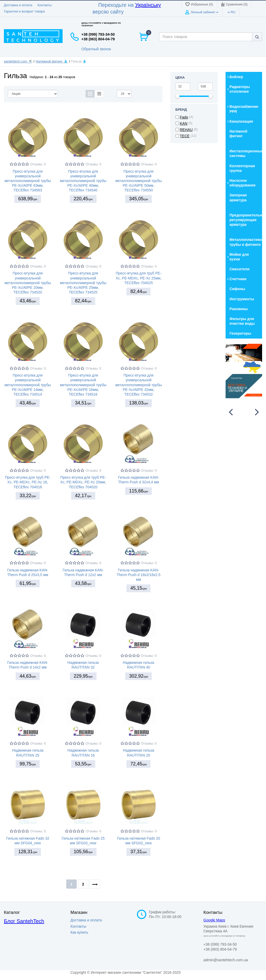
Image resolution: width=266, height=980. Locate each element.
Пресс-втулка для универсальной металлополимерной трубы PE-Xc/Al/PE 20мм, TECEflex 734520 (28, 283)
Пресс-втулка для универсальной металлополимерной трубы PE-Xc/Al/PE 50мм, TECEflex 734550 (138, 181)
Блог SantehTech (24, 921)
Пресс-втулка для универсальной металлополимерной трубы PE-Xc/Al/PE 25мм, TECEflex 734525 (83, 283)
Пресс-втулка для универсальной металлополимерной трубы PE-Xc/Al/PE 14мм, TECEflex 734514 (28, 385)
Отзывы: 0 (38, 164)
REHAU (186, 130)
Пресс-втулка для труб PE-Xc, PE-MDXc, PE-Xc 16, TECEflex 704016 (28, 482)
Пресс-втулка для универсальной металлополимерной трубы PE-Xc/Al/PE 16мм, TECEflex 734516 (83, 385)
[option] (244, 371)
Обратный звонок (96, 49)
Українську (148, 5)
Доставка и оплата (18, 5)
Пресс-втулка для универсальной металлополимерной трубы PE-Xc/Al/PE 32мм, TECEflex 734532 (138, 385)
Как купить (79, 932)
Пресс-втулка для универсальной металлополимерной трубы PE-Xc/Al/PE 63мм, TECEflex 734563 (28, 181)
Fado (184, 117)
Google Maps (214, 920)
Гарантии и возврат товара (24, 11)
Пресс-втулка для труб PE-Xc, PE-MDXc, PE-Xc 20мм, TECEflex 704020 (83, 482)
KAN (184, 123)
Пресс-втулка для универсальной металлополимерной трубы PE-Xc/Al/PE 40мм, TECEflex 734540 (83, 181)
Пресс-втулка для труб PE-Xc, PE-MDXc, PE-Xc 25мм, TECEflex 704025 (138, 278)
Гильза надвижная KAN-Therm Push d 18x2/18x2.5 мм (138, 575)
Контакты (45, 5)
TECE (185, 136)
